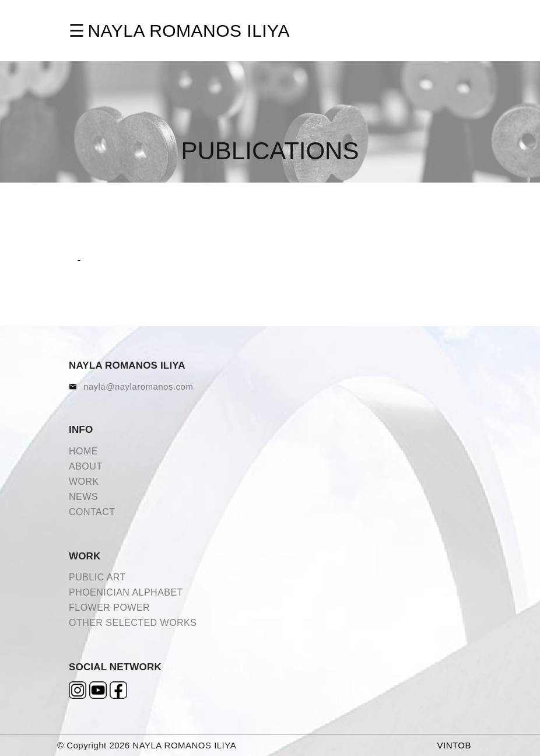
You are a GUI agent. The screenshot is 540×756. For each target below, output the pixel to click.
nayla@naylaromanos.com (138, 386)
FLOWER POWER (109, 608)
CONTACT (92, 512)
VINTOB (454, 745)
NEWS (83, 497)
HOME (83, 451)
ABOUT (86, 466)
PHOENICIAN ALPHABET (126, 592)
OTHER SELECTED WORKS (133, 623)
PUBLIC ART (97, 577)
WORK (84, 482)
